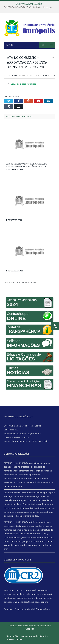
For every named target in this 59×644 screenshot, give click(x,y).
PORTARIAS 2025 (15, 271)
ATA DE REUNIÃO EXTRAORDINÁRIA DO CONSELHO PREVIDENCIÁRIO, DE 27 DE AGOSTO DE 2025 (27, 167)
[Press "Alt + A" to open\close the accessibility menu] (55, 326)
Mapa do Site (12, 636)
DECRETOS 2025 (14, 220)
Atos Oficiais (49, 76)
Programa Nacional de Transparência (32, 609)
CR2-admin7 (13, 76)
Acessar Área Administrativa (35, 636)
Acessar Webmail (15, 639)
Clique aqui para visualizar (23, 84)
